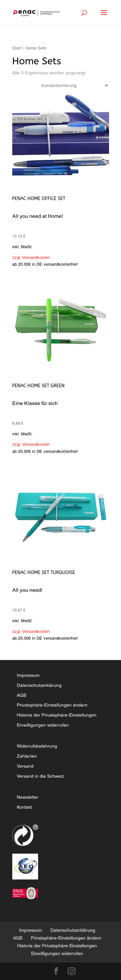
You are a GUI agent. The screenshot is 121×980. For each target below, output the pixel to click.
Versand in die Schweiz (40, 776)
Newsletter (28, 797)
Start (17, 48)
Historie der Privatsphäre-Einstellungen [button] (57, 715)
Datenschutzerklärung (39, 685)
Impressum (28, 675)
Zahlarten (27, 756)
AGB (21, 695)
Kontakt (24, 807)
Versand (25, 766)
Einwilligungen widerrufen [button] (43, 725)
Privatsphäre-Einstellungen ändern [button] (52, 705)
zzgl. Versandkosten (31, 257)
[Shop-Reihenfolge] (73, 85)
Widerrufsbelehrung (37, 746)
